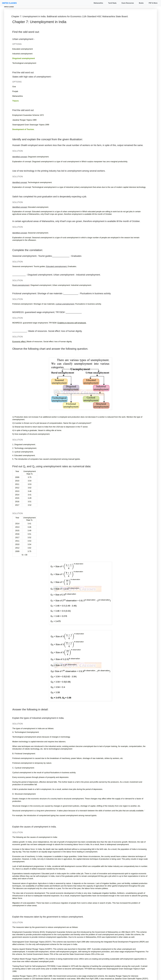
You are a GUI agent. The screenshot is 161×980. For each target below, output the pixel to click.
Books (141, 3)
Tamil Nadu (112, 3)
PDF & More (153, 3)
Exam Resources (128, 3)
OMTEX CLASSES (9, 3)
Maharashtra (98, 3)
